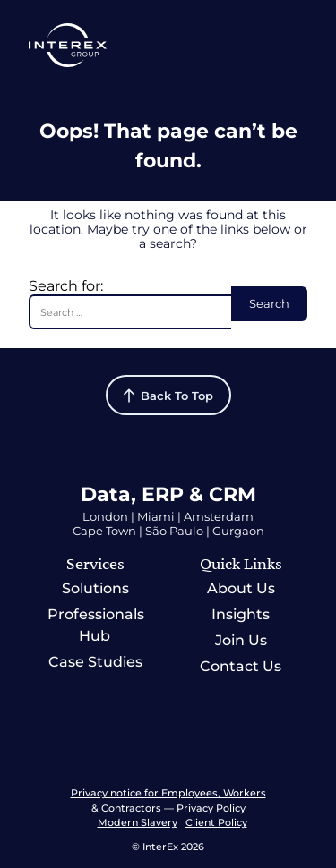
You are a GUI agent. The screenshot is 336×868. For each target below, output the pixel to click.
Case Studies (95, 662)
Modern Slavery (138, 822)
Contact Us (241, 666)
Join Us (241, 640)
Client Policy (216, 822)
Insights (241, 614)
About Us (241, 588)
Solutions (95, 588)
